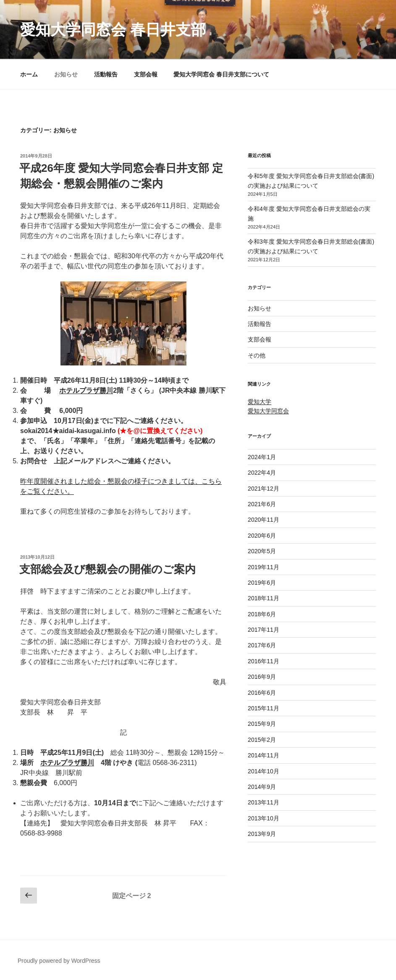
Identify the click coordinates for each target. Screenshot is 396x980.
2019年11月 (264, 567)
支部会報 (146, 74)
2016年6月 (262, 693)
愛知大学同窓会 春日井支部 (113, 30)
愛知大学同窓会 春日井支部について (221, 74)
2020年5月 (262, 551)
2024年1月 (262, 457)
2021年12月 (264, 489)
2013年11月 (264, 802)
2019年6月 (262, 583)
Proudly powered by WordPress (59, 961)
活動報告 (106, 74)
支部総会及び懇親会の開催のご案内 (108, 569)
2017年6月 (262, 645)
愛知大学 (260, 402)
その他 (257, 355)
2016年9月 (262, 677)
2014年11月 (264, 755)
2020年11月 (264, 520)
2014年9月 (262, 787)
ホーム (29, 74)
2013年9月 (262, 834)
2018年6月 (262, 614)
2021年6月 (262, 504)
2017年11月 (264, 630)
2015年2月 (262, 740)
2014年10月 (264, 771)
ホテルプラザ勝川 (86, 390)
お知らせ (66, 74)
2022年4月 (262, 473)
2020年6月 (262, 536)
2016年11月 (264, 661)
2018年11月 (264, 598)
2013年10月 (264, 818)
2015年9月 (262, 724)
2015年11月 (264, 708)
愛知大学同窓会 (268, 411)
